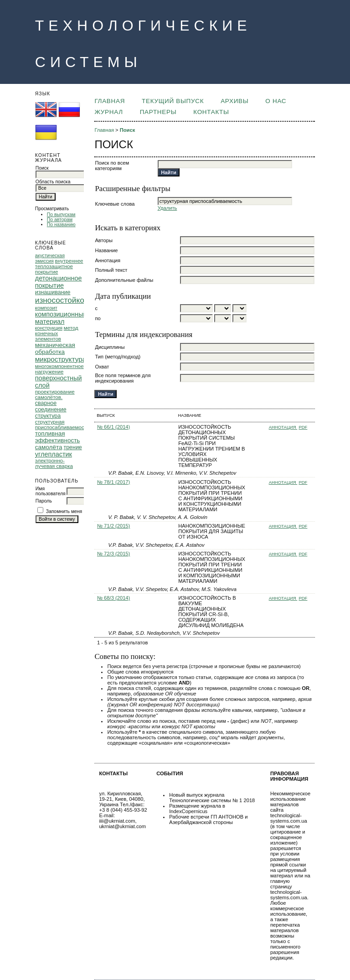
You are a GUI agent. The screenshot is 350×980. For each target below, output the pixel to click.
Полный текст (111, 270)
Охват (102, 367)
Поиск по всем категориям (112, 166)
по (98, 318)
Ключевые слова (115, 204)
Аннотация (108, 260)
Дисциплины (110, 347)
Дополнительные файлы (124, 280)
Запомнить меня (64, 511)
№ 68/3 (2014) (113, 598)
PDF (303, 427)
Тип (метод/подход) (118, 357)
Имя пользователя (51, 491)
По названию (61, 225)
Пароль (44, 501)
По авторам (60, 220)
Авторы (104, 240)
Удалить (167, 208)
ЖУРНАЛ (108, 112)
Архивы (234, 101)
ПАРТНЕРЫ (158, 112)
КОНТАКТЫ (211, 112)
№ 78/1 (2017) (113, 482)
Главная (110, 101)
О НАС (276, 101)
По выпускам (61, 215)
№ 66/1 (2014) (113, 427)
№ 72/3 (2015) (113, 554)
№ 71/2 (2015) (113, 526)
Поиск (128, 130)
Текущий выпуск (173, 101)
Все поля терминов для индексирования (123, 378)
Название (106, 250)
